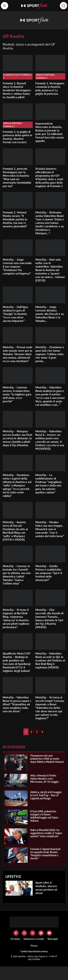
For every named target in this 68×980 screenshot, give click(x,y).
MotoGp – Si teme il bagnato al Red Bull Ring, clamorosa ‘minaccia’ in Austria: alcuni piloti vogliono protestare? (16, 618)
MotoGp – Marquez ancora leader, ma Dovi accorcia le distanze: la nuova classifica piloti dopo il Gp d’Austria (17, 438)
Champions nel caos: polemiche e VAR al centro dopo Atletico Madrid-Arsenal (47, 759)
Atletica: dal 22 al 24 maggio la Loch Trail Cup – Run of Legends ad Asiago (46, 795)
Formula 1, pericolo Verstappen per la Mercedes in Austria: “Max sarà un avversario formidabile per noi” (17, 177)
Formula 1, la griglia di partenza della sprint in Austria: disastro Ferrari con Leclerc (17, 137)
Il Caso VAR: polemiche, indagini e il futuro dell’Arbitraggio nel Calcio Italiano (44, 816)
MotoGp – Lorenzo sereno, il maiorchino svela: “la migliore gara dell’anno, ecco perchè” (17, 394)
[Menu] (5, 6)
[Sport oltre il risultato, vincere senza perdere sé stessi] (9, 892)
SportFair (22, 956)
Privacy (34, 946)
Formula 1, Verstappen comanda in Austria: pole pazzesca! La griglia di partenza (50, 88)
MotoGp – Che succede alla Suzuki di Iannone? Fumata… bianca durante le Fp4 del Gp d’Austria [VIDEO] (49, 618)
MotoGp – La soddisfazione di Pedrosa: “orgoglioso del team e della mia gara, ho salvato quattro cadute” (49, 484)
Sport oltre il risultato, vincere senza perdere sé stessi (46, 888)
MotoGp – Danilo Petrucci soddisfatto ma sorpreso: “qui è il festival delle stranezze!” (49, 573)
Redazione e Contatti (34, 939)
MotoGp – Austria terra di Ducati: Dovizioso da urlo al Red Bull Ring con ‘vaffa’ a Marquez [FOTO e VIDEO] (15, 531)
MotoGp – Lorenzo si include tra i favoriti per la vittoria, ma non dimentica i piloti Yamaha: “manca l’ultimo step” (17, 575)
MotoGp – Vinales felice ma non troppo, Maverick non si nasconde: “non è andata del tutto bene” (50, 529)
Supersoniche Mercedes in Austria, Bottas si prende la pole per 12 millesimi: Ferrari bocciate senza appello (50, 132)
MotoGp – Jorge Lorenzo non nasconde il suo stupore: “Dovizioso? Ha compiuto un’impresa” (17, 266)
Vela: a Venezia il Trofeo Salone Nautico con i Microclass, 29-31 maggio (45, 779)
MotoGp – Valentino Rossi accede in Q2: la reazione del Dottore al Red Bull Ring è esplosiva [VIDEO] (50, 660)
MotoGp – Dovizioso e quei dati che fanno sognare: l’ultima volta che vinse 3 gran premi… (50, 354)
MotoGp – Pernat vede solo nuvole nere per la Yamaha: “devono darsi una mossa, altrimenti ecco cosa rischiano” (18, 354)
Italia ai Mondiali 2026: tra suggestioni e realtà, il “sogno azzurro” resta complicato (46, 833)
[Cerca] (63, 6)
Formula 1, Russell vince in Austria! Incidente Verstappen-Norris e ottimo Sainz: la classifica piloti (17, 90)
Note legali (53, 939)
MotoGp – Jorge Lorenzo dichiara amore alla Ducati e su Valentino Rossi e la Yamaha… (50, 314)
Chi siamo (15, 939)
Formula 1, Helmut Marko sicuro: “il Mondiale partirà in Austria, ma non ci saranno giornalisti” (15, 219)
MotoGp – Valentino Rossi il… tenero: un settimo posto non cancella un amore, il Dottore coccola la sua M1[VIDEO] (50, 440)
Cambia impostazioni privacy (34, 951)
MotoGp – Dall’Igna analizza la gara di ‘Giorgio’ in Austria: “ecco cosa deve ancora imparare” (15, 314)
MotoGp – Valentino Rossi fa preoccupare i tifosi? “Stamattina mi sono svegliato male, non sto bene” (17, 704)
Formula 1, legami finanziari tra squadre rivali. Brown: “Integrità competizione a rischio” (45, 854)
